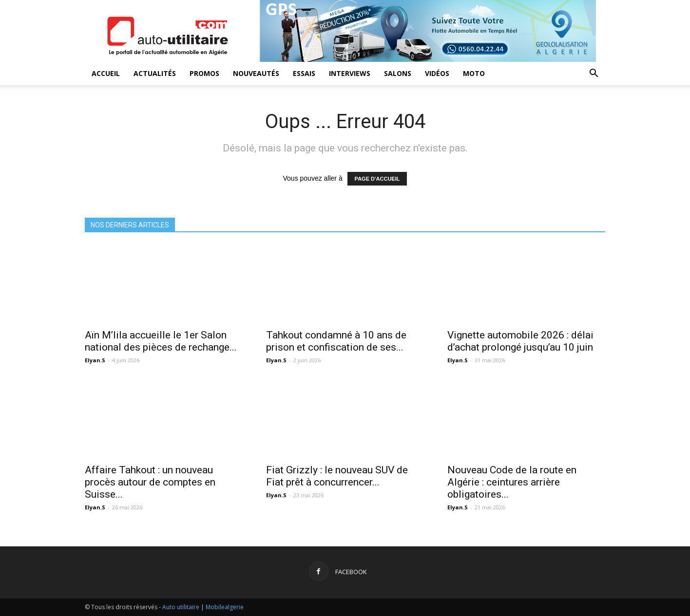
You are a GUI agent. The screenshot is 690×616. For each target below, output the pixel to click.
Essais (304, 73)
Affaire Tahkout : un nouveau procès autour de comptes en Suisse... (150, 482)
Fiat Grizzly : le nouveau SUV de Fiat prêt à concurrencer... (337, 476)
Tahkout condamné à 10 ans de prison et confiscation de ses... (336, 341)
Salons (398, 73)
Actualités (155, 73)
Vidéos (437, 73)
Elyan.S (95, 360)
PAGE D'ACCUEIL (377, 179)
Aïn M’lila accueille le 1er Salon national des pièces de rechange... (161, 341)
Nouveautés (256, 73)
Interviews (350, 73)
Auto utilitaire (181, 607)
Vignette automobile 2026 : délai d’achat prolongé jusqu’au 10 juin (520, 341)
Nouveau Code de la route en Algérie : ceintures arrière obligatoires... (512, 482)
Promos (204, 73)
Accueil (106, 73)
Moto (474, 73)
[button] (594, 74)
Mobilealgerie (225, 607)
